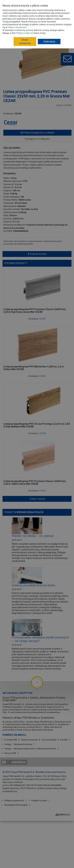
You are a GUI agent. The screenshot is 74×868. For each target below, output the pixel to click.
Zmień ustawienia (25, 42)
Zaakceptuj (49, 42)
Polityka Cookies (23, 33)
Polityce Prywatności (17, 27)
